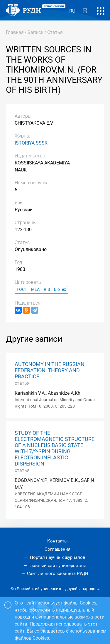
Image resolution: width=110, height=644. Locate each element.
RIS (47, 290)
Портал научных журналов (58, 557)
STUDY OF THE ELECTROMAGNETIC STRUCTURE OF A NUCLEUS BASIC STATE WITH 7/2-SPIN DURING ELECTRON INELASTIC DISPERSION (55, 449)
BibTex (60, 290)
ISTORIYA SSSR (31, 143)
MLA (35, 290)
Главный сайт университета (57, 566)
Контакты (57, 541)
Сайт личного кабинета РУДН (58, 573)
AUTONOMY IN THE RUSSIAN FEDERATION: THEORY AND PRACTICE (50, 370)
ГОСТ (22, 290)
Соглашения (57, 549)
